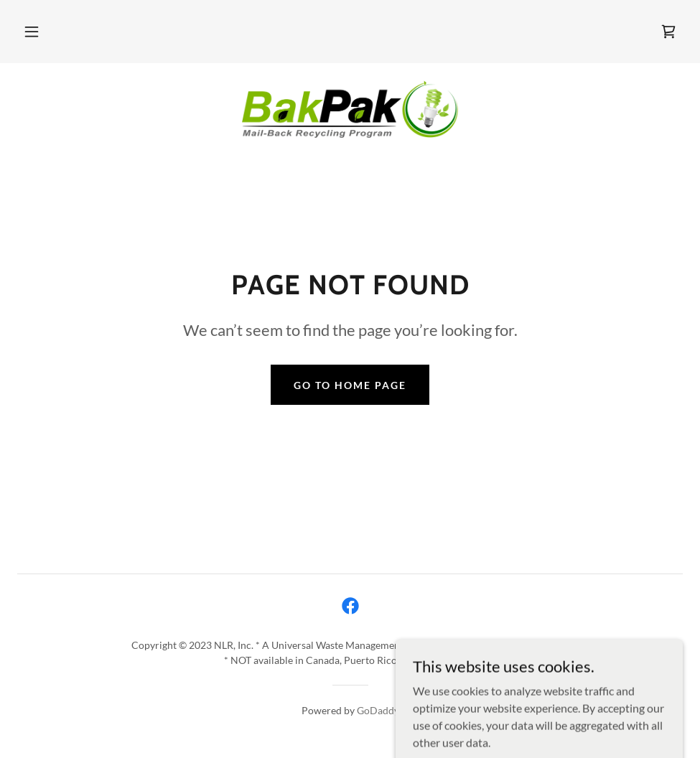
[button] (32, 32)
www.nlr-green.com (523, 645)
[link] (668, 32)
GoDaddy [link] (378, 710)
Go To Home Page (350, 385)
